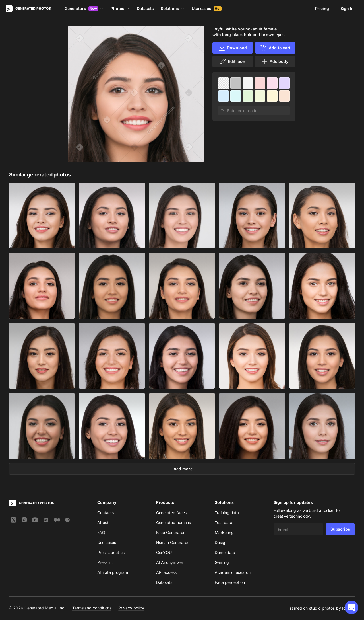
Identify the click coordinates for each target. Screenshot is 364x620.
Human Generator (172, 543)
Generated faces (171, 513)
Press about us (111, 553)
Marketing (224, 533)
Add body (275, 61)
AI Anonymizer (170, 563)
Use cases (207, 8)
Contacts (106, 513)
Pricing (322, 8)
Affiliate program (113, 573)
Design (221, 543)
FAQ (101, 533)
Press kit (105, 563)
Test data (223, 523)
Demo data (225, 553)
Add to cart (275, 48)
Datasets (145, 8)
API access (166, 573)
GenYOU (164, 553)
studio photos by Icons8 (332, 608)
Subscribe (340, 529)
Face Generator (170, 533)
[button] (351, 607)
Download (232, 48)
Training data (227, 513)
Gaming (222, 563)
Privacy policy (131, 608)
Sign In (347, 8)
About (103, 523)
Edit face (232, 61)
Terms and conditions (92, 608)
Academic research (233, 573)
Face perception (230, 583)
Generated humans (174, 523)
